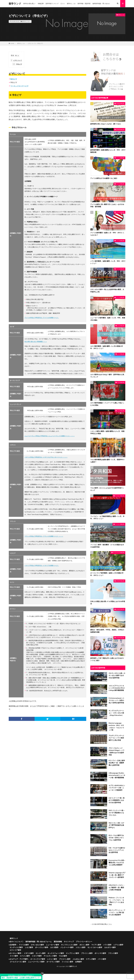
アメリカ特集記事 (120, 158)
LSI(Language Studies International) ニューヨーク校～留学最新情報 (117, 775)
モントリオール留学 (95, 947)
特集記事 (41, 4)
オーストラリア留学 (38, 959)
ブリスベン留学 (65, 959)
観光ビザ (14, 79)
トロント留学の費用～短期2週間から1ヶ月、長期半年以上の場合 (107, 432)
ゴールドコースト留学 (18, 962)
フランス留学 (113, 953)
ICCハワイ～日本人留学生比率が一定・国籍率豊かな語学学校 (117, 763)
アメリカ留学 (24, 945)
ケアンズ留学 (91, 959)
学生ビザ (17, 64)
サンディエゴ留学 (16, 947)
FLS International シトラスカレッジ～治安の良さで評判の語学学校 (117, 700)
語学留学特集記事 (120, 103)
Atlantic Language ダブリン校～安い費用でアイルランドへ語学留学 (117, 875)
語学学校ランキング (52, 4)
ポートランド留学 (42, 947)
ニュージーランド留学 (36, 962)
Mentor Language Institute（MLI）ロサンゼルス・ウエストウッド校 (116, 727)
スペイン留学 (25, 956)
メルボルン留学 (78, 959)
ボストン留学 (84, 945)
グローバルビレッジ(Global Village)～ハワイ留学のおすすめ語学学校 (116, 751)
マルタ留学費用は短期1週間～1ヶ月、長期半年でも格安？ (107, 461)
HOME (12, 43)
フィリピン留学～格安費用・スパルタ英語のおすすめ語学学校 (107, 546)
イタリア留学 (37, 956)
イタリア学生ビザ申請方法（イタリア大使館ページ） (42, 565)
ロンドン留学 (41, 953)
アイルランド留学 (50, 956)
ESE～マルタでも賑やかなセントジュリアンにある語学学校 (117, 850)
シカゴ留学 (29, 947)
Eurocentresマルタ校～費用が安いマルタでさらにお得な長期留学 (117, 863)
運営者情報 (58, 942)
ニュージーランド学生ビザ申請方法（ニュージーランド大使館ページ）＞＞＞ (50, 436)
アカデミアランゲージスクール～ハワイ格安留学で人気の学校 (116, 738)
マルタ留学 (63, 956)
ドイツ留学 (14, 956)
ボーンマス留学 (100, 953)
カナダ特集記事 (121, 326)
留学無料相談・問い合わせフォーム (39, 942)
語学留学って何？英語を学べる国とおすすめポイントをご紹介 (107, 659)
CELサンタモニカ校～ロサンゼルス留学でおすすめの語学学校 (117, 676)
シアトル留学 (118, 945)
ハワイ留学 (107, 945)
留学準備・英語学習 (84, 4)
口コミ (63, 4)
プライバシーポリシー (84, 942)
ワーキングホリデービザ (19, 86)
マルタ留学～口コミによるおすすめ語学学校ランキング (107, 489)
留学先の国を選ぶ (29, 4)
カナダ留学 (54, 947)
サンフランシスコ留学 (69, 945)
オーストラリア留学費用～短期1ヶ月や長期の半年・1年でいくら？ (107, 574)
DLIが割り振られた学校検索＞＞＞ (36, 341)
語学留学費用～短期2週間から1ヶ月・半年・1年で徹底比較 (108, 151)
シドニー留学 (52, 959)
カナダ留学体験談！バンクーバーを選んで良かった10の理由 (107, 404)
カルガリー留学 (110, 947)
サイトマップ (69, 942)
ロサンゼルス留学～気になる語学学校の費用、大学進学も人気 (107, 291)
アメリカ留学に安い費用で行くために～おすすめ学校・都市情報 (107, 205)
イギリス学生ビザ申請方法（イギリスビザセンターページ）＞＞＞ (46, 457)
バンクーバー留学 (67, 947)
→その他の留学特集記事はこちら (101, 924)
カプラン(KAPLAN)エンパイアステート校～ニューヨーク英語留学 (117, 788)
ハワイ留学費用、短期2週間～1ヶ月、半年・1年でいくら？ (108, 262)
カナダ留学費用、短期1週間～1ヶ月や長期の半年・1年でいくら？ (107, 347)
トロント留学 (81, 947)
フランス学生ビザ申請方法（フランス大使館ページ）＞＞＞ (44, 536)
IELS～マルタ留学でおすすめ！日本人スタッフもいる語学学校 (116, 838)
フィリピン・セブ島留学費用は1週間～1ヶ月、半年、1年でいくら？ (107, 517)
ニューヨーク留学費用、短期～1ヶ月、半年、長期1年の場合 (108, 319)
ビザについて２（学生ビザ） (36, 43)
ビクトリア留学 (15, 950)
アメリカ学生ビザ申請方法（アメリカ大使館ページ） (42, 318)
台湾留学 (78, 962)
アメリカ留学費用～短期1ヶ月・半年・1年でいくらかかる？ (107, 234)
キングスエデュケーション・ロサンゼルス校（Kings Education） (116, 713)
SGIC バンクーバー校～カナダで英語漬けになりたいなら (117, 813)
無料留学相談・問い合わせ (101, 4)
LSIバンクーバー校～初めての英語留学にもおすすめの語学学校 (117, 800)
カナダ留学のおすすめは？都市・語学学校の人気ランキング (107, 376)
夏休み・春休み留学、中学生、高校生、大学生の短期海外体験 (107, 631)
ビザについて (16, 60)
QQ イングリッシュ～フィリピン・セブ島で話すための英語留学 (117, 912)
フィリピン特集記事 (120, 496)
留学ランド (15, 4)
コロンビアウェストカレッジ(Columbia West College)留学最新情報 (117, 688)
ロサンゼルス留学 (37, 945)
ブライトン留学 (87, 953)
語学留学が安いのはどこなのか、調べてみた (106, 124)
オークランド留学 (53, 962)
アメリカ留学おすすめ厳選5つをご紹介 (104, 178)
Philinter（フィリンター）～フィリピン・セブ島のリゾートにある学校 (116, 901)
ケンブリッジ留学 (73, 953)
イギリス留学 (29, 953)
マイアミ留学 (96, 945)
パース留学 (102, 959)
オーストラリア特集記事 (119, 553)
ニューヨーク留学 (52, 945)
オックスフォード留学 (56, 953)
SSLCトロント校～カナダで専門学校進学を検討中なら (116, 825)
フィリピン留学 (67, 962)
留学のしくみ (71, 4)
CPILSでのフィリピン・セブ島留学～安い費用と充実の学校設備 (117, 888)
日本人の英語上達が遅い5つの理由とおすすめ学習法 (108, 603)
